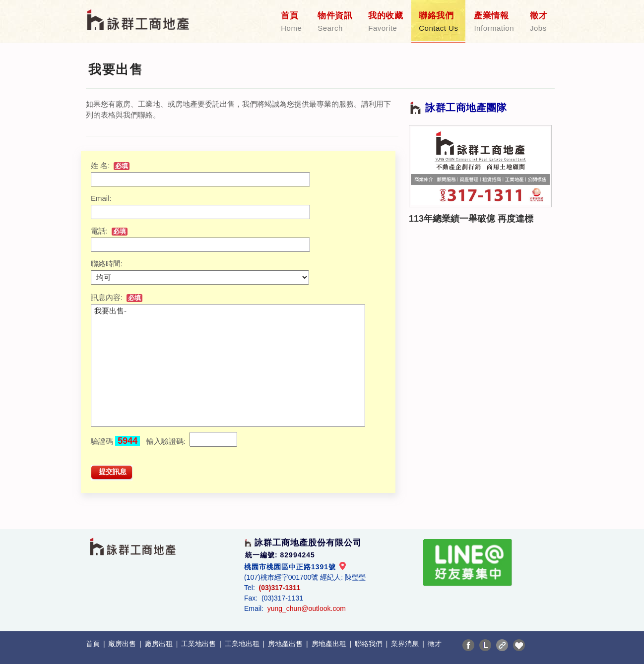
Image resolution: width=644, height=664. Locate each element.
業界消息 (406, 644)
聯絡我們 (438, 22)
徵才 (539, 22)
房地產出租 (330, 644)
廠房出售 (123, 644)
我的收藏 (386, 22)
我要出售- (228, 365)
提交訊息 (113, 472)
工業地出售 (199, 644)
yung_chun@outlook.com (307, 608)
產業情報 (494, 22)
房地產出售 (286, 644)
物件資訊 (335, 22)
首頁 (291, 22)
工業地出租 (243, 644)
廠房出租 (160, 644)
